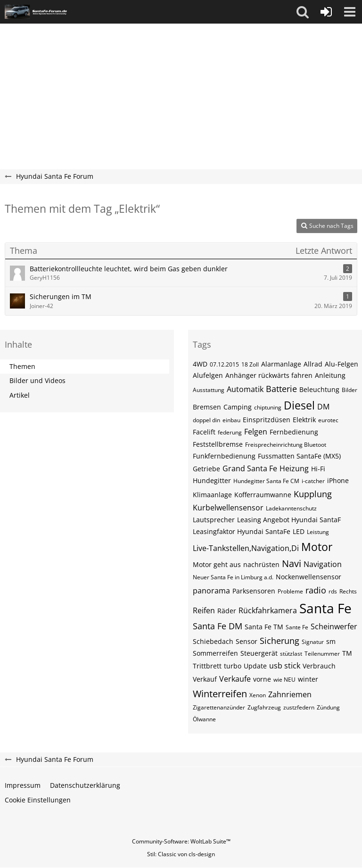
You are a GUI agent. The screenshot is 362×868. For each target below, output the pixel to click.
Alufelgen (208, 375)
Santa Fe (325, 608)
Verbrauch (319, 666)
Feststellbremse (218, 444)
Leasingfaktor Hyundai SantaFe (242, 531)
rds (333, 591)
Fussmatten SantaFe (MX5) (299, 456)
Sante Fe (297, 627)
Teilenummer (322, 654)
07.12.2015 (224, 364)
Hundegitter (212, 480)
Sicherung (280, 641)
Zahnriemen (290, 694)
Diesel (299, 405)
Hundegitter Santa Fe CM (266, 481)
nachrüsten (261, 564)
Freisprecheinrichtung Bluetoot (286, 445)
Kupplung (313, 494)
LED (299, 531)
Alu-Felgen (341, 364)
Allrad (313, 364)
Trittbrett (207, 666)
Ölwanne (204, 719)
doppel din (206, 420)
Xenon (258, 695)
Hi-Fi (318, 469)
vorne (262, 679)
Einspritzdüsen (267, 420)
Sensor (247, 641)
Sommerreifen (215, 653)
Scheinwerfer (334, 626)
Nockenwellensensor (309, 577)
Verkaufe (235, 679)
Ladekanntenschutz (291, 508)
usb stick (285, 666)
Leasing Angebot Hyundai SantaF (289, 520)
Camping (238, 407)
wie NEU (284, 680)
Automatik (245, 389)
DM (323, 407)
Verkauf (205, 679)
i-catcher (313, 481)
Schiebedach (213, 641)
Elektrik (304, 420)
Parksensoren (254, 591)
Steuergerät (259, 653)
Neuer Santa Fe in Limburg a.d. (233, 577)
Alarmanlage (281, 364)
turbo (233, 666)
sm (331, 641)
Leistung (318, 532)
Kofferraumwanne (263, 495)
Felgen (256, 432)
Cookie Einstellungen (38, 800)
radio (316, 590)
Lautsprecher (214, 520)
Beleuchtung (319, 389)
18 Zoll (250, 364)
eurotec (328, 420)
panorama (211, 591)
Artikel (20, 395)
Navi (292, 563)
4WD (200, 364)
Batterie (281, 389)
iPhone (338, 480)
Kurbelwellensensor (228, 508)
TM (347, 653)
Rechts (348, 591)
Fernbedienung (294, 432)
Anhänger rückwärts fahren (269, 375)
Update (255, 666)
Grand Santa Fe (250, 468)
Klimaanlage (212, 495)
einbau (231, 420)
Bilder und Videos (37, 380)
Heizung (294, 468)
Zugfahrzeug (264, 707)
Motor (317, 547)
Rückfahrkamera (268, 610)
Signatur (313, 642)
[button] (303, 12)
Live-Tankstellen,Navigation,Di (246, 548)
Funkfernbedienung (224, 456)
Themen (22, 366)
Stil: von (181, 854)
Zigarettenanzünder (219, 707)
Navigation (323, 564)
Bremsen (207, 407)
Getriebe (206, 469)
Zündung (328, 707)
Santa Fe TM (264, 627)
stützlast (291, 654)
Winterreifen (220, 694)
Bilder (350, 390)
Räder (227, 611)
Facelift (204, 432)
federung (230, 432)
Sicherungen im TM (61, 296)
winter (308, 679)
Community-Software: (181, 841)
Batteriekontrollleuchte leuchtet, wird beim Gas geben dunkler (129, 269)
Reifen (204, 610)
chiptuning (268, 407)
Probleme (290, 591)
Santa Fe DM (218, 626)
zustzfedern (299, 707)
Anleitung (330, 375)
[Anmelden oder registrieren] (326, 12)
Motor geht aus (217, 564)
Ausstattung (209, 390)
